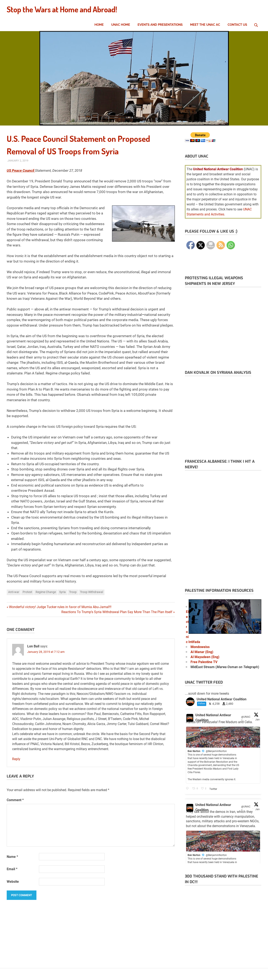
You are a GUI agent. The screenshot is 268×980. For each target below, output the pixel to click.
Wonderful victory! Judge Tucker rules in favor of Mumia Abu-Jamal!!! (60, 607)
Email (12, 869)
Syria (62, 592)
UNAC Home (121, 25)
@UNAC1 (246, 719)
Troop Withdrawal (91, 592)
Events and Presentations (160, 25)
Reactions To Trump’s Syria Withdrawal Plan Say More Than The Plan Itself (117, 612)
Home (99, 25)
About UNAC (197, 156)
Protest (27, 592)
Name (12, 857)
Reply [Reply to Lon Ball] (16, 759)
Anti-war (14, 592)
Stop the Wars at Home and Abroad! (64, 9)
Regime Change (46, 592)
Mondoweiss (200, 647)
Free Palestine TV (204, 662)
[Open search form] (256, 24)
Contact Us (237, 25)
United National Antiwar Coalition (213, 718)
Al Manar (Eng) (202, 652)
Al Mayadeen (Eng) (205, 657)
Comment (15, 800)
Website (13, 882)
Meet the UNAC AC (205, 25)
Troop (73, 592)
